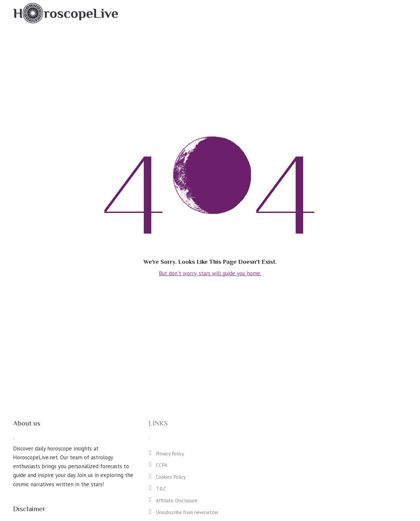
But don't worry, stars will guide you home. (210, 273)
